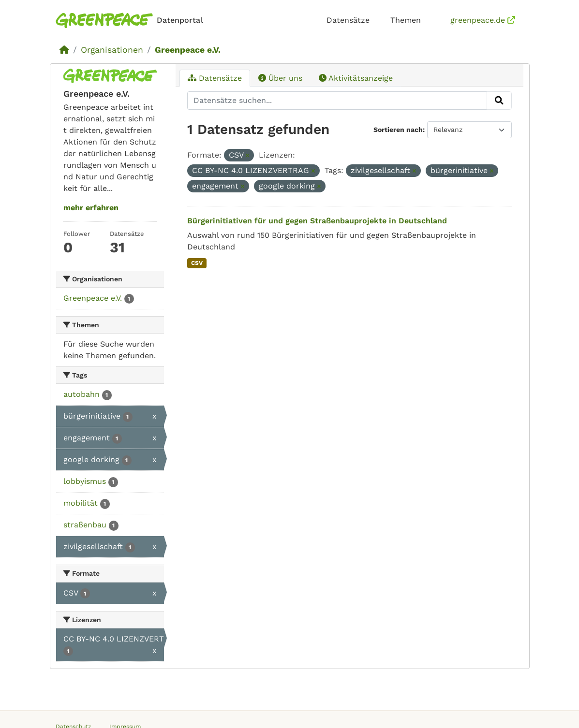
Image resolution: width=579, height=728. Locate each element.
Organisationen (112, 50)
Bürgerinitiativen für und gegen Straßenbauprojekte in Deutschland (317, 221)
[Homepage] (131, 21)
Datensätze (348, 20)
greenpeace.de (483, 20)
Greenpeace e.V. (188, 50)
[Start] (64, 50)
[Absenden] (499, 101)
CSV (197, 263)
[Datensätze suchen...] (337, 101)
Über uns (280, 78)
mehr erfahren (91, 208)
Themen (406, 20)
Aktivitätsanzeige (356, 78)
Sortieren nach (398, 130)
